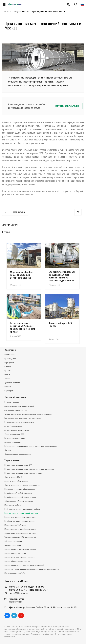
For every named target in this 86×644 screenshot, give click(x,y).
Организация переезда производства (20, 533)
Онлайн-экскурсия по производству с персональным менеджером (32, 569)
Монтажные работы (13, 505)
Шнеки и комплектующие (15, 438)
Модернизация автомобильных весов (20, 529)
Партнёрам (9, 391)
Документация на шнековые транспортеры (22, 485)
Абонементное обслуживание (17, 481)
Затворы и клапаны (13, 442)
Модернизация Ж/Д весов (15, 525)
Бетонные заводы (12, 402)
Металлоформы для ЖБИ (15, 573)
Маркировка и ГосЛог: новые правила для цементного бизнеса (21, 275)
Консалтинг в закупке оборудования (20, 489)
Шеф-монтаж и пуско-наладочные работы (22, 509)
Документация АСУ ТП (13, 477)
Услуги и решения (13, 460)
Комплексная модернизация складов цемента (24, 473)
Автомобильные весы (13, 426)
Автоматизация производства (17, 430)
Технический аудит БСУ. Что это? (61, 325)
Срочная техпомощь (13, 545)
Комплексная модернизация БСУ (18, 465)
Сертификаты (10, 363)
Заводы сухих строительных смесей (19, 406)
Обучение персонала (13, 541)
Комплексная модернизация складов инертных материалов (29, 469)
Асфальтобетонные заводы (16, 410)
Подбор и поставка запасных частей (19, 521)
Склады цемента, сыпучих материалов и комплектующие (28, 414)
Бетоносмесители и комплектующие (19, 422)
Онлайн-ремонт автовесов (15, 553)
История (8, 367)
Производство (10, 359)
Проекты (8, 371)
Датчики (8, 450)
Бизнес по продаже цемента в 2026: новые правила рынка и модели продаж (23, 327)
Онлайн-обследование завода (17, 561)
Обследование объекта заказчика (19, 501)
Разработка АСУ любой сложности (18, 493)
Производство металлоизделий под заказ (22, 513)
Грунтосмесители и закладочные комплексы (23, 418)
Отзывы (8, 387)
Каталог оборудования (15, 397)
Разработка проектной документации (20, 497)
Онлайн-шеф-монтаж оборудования (19, 557)
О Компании (9, 355)
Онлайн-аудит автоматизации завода (20, 549)
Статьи (7, 375)
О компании (10, 350)
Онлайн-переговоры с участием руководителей (24, 565)
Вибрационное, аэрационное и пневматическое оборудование (31, 446)
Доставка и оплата (12, 383)
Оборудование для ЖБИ (14, 434)
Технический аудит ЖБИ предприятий (20, 537)
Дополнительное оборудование (18, 454)
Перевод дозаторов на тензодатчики (20, 517)
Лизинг (7, 379)
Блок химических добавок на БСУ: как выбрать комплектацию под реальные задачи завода (62, 276)
